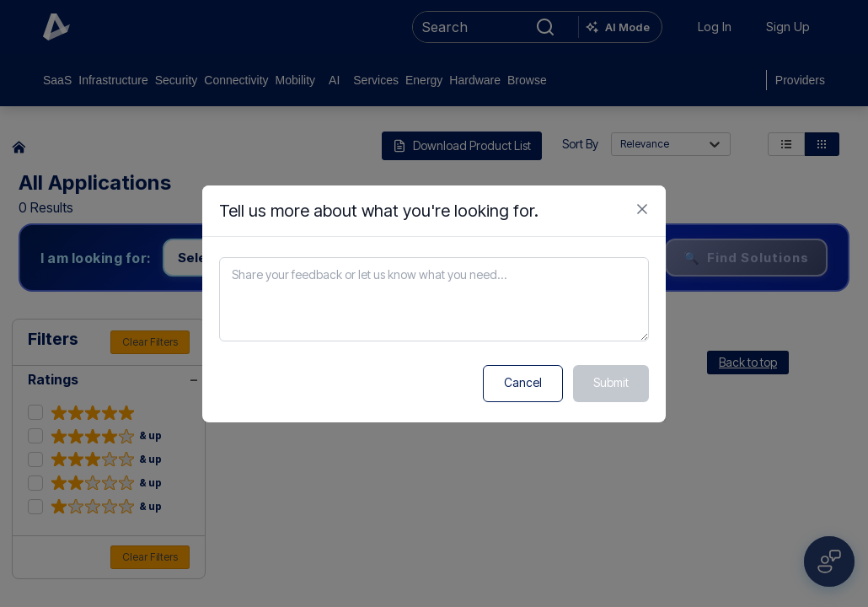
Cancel (523, 382)
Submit (611, 382)
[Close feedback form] (642, 209)
